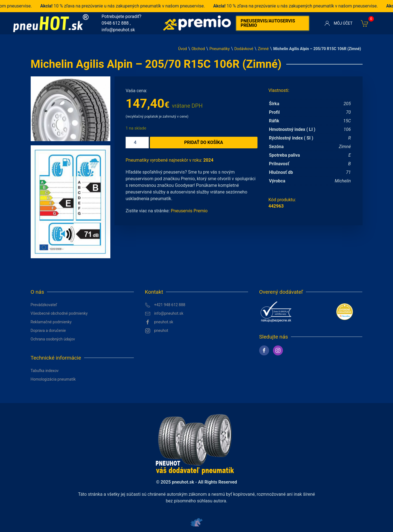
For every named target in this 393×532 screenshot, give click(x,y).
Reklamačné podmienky (51, 322)
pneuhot (157, 331)
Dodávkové (244, 49)
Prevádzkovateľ (44, 305)
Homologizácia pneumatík (53, 379)
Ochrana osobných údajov (53, 339)
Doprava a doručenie (48, 330)
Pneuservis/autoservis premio (268, 23)
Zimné (263, 49)
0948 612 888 (115, 23)
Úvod (183, 49)
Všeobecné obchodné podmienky (59, 313)
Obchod (198, 49)
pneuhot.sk (159, 322)
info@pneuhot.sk (118, 30)
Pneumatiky (219, 49)
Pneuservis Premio (189, 211)
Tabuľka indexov (45, 371)
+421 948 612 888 (165, 305)
